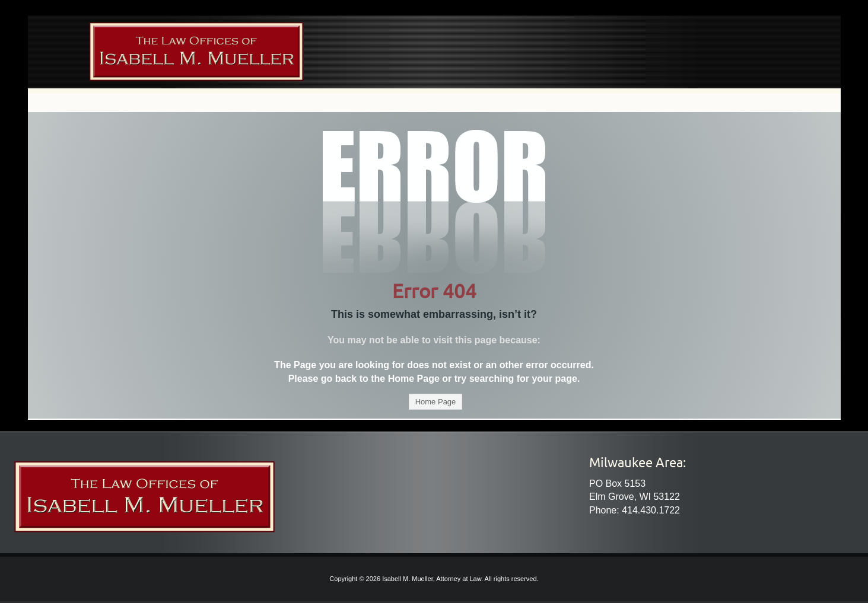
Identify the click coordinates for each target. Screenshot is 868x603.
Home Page (436, 402)
